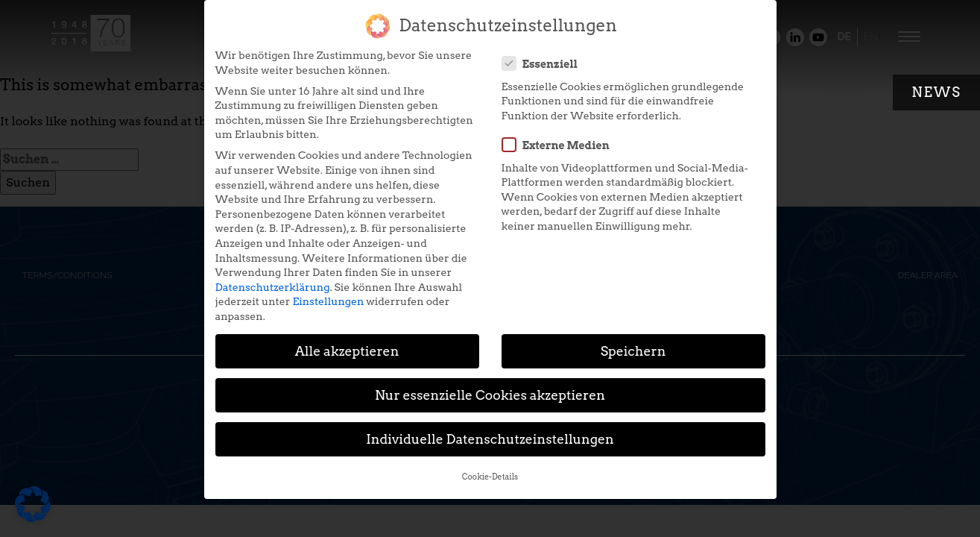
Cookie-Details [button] (490, 469)
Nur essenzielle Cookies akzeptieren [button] (490, 387)
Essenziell (545, 55)
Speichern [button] (633, 343)
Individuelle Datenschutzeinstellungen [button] (490, 431)
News (936, 92)
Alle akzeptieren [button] (347, 343)
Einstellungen (328, 293)
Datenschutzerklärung (273, 279)
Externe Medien (560, 136)
